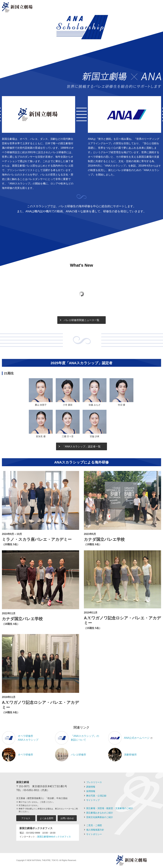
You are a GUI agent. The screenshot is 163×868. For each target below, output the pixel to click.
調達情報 (91, 787)
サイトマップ (93, 800)
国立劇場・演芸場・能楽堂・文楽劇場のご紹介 (110, 808)
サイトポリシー (94, 834)
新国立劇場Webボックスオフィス (54, 837)
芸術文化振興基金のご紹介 (100, 817)
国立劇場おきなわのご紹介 (100, 813)
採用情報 (91, 791)
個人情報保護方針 (95, 830)
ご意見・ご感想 (94, 825)
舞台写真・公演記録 (96, 796)
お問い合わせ (67, 818)
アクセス (26, 818)
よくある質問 (46, 818)
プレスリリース (94, 782)
